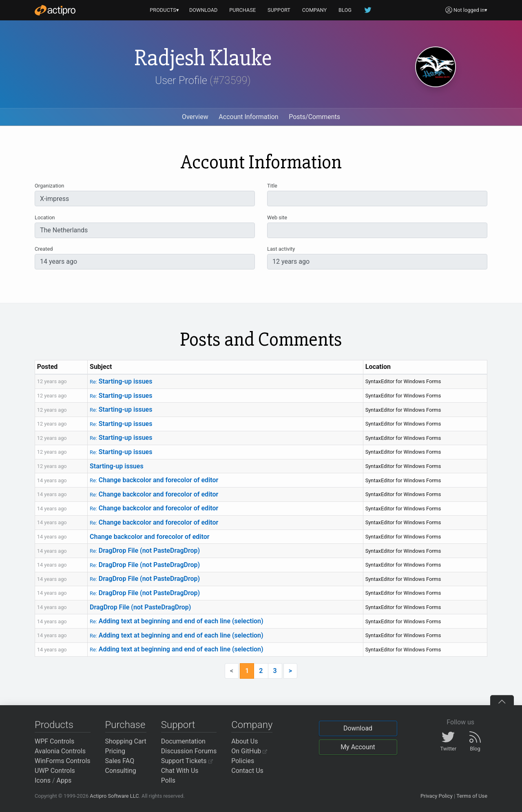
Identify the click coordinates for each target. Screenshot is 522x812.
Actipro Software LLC (114, 796)
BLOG (345, 10)
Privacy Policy (437, 796)
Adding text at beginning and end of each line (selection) (177, 621)
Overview (195, 117)
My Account (358, 747)
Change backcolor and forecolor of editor (154, 480)
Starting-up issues (121, 381)
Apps (64, 780)
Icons (43, 780)
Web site (277, 217)
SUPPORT (279, 10)
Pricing (115, 751)
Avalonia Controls (60, 751)
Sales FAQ (120, 761)
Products (54, 725)
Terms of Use (472, 796)
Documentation (183, 741)
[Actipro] (55, 10)
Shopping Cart (126, 741)
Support (178, 725)
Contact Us (247, 771)
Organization (49, 186)
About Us (244, 741)
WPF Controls (54, 741)
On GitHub (249, 751)
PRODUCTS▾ (164, 10)
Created (44, 249)
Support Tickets (187, 761)
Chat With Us (180, 771)
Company (252, 725)
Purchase (125, 725)
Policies (243, 761)
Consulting (121, 771)
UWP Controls (55, 771)
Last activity (281, 249)
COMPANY (315, 10)
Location (45, 217)
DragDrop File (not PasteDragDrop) (145, 551)
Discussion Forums (189, 751)
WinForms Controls (63, 761)
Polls (168, 780)
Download (358, 728)
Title (272, 186)
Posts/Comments (314, 117)
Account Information (248, 117)
